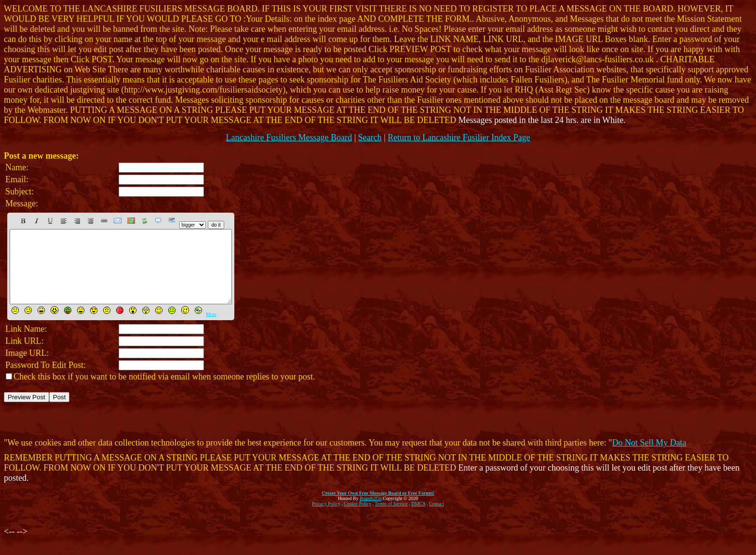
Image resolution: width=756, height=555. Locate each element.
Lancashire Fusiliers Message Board (289, 137)
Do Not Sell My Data (649, 457)
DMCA (418, 518)
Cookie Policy (358, 518)
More (211, 329)
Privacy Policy (326, 518)
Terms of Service (391, 518)
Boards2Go (371, 513)
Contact (437, 518)
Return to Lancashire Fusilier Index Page (459, 137)
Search (370, 137)
